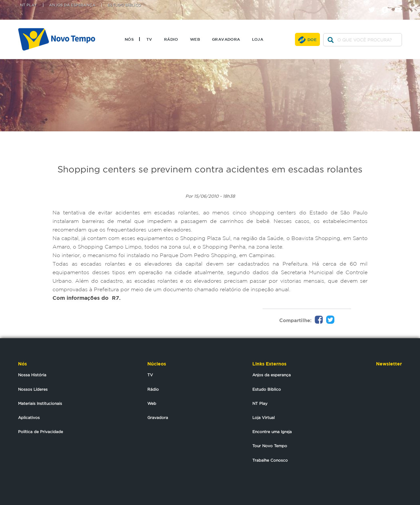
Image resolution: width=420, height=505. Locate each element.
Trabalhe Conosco (270, 460)
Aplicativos (29, 417)
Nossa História (32, 375)
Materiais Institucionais (40, 403)
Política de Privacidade (41, 432)
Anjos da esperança (272, 375)
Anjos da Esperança (72, 5)
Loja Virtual (263, 417)
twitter (374, 4)
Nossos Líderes (33, 389)
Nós (129, 39)
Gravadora (226, 39)
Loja (258, 39)
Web (195, 39)
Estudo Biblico (267, 389)
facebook (387, 4)
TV (149, 39)
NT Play (29, 5)
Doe (312, 39)
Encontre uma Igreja (272, 432)
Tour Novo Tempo (270, 446)
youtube (400, 4)
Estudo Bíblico (124, 5)
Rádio (171, 39)
